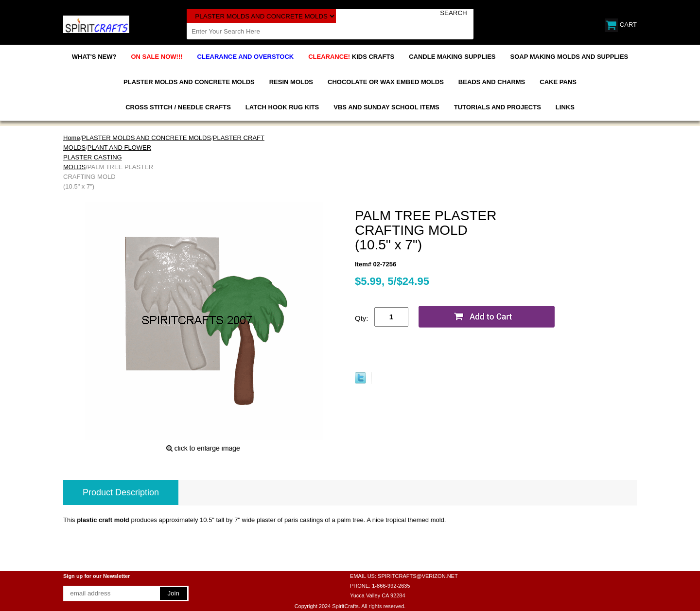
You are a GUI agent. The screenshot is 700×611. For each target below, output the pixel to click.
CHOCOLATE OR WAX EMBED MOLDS (386, 82)
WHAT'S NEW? (94, 57)
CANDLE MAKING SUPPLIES (452, 57)
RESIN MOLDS (291, 82)
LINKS (565, 107)
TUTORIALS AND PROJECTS (498, 107)
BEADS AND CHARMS (492, 82)
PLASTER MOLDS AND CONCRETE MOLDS (189, 82)
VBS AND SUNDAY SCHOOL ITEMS (386, 107)
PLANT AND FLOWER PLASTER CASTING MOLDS (107, 157)
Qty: (362, 318)
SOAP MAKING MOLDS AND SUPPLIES (569, 57)
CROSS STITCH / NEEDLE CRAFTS (178, 107)
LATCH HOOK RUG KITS (282, 107)
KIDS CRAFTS (351, 57)
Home (72, 138)
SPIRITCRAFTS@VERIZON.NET (418, 576)
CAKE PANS (558, 82)
